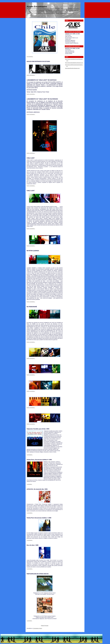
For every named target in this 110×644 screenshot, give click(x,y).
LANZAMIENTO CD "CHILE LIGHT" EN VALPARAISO (42, 99)
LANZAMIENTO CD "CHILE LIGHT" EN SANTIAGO (42, 80)
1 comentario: (29, 484)
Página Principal (45, 626)
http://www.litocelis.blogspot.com (72, 68)
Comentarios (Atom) (37, 628)
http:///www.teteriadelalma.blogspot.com (74, 63)
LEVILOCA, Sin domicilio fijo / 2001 (37, 489)
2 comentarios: (30, 513)
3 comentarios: (30, 455)
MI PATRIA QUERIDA (33, 251)
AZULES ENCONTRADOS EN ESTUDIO (38, 61)
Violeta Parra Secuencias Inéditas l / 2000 (39, 518)
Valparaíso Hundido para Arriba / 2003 (38, 429)
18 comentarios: (30, 57)
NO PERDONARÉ (32, 307)
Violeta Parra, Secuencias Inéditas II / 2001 (39, 460)
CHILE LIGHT (31, 158)
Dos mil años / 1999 (32, 545)
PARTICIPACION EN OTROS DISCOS (38, 574)
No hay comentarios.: (31, 75)
